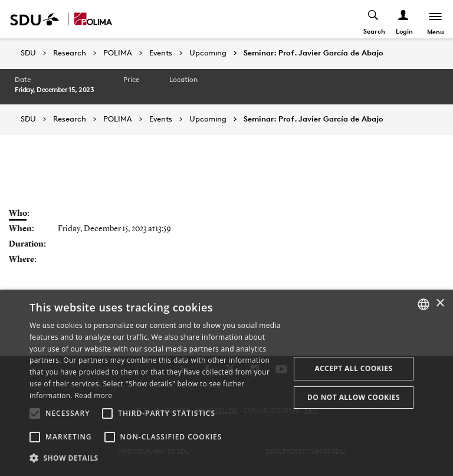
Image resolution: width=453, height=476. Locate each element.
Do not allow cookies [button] (354, 397)
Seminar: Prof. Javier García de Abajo (314, 53)
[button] (35, 413)
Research (70, 53)
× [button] (440, 303)
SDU (28, 53)
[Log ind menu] (404, 19)
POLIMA (118, 53)
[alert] (226, 383)
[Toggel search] (374, 19)
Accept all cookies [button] (353, 368)
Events (161, 53)
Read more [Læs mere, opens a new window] (93, 395)
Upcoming (208, 53)
